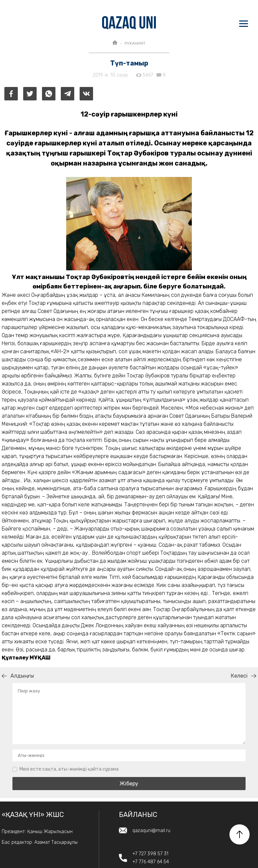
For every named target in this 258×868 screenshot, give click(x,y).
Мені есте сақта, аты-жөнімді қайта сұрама (69, 769)
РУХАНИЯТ (135, 43)
